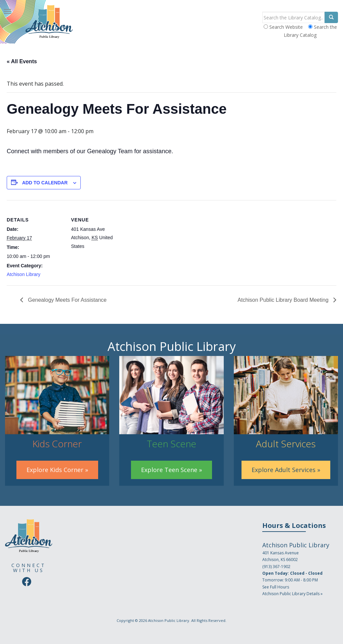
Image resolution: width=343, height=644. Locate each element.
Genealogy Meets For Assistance (66, 300)
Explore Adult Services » (286, 470)
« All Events (22, 61)
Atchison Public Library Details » (292, 594)
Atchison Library (23, 274)
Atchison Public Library (169, 620)
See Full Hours (276, 587)
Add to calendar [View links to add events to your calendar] (45, 183)
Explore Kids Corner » (57, 470)
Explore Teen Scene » (171, 470)
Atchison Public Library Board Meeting (284, 300)
